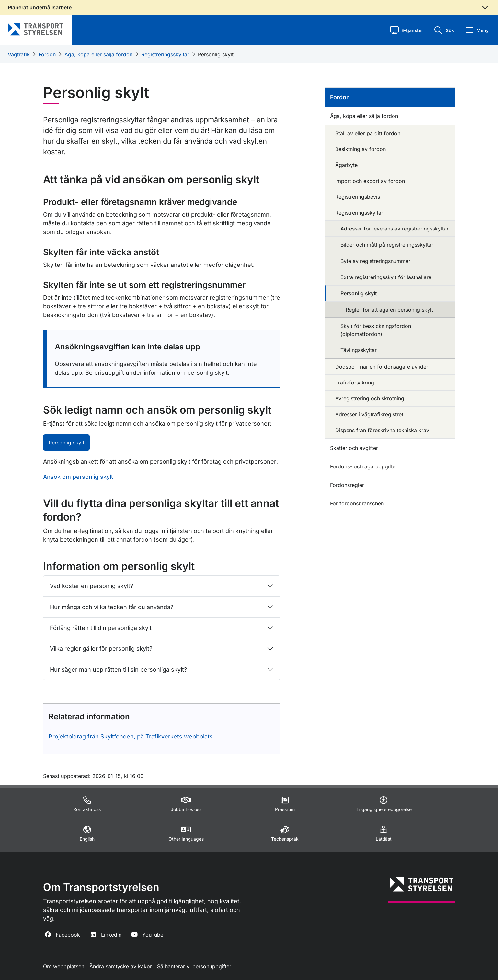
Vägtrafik (19, 54)
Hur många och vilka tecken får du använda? (112, 607)
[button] (407, 30)
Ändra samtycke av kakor (121, 966)
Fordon (47, 54)
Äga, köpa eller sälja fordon (98, 54)
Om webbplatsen (64, 966)
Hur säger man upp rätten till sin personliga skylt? (118, 670)
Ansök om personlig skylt (78, 477)
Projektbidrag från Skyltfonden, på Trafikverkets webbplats (131, 736)
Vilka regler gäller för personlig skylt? (101, 649)
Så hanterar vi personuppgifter (194, 966)
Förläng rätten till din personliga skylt (101, 628)
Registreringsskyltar (165, 54)
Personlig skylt (216, 54)
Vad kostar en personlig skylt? (91, 586)
